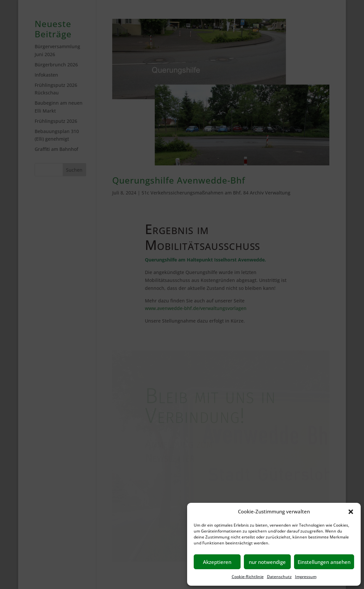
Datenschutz (279, 577)
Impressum (306, 577)
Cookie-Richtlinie (248, 577)
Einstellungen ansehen (324, 562)
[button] (351, 512)
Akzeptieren (217, 562)
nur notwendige (267, 562)
